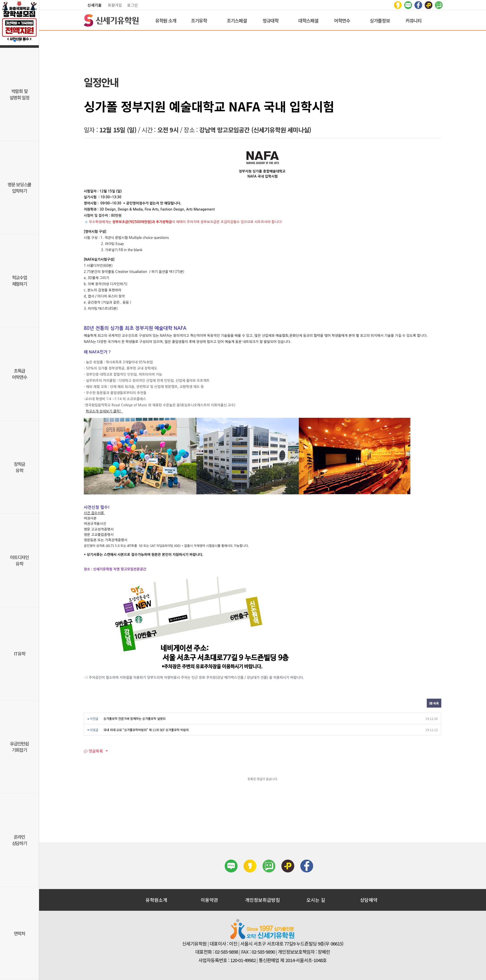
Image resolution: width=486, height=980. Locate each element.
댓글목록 (93, 751)
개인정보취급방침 (263, 900)
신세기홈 (94, 5)
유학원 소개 (166, 20)
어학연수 (342, 20)
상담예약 (369, 900)
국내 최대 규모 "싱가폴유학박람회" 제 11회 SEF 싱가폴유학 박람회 (146, 730)
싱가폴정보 (380, 20)
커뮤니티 (414, 20)
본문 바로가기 (0, 0)
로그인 (133, 5)
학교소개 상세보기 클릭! (104, 411)
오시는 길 (316, 900)
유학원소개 (156, 900)
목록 (434, 703)
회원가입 (115, 5)
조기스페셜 (237, 20)
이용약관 (209, 900)
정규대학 (271, 20)
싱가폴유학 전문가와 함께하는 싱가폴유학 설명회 (134, 718)
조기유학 (199, 20)
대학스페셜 (308, 20)
